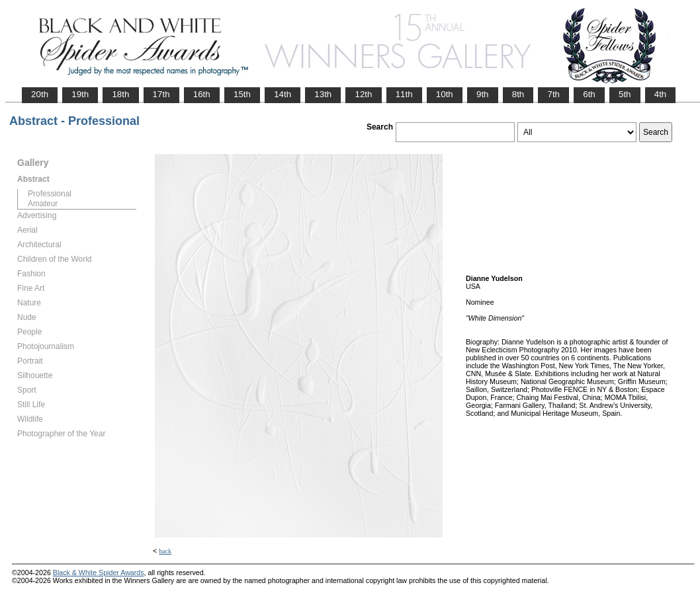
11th (404, 94)
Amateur (43, 204)
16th (202, 94)
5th (625, 94)
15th (242, 94)
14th (283, 94)
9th (483, 94)
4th (661, 94)
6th (589, 94)
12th (363, 94)
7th (553, 94)
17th (161, 94)
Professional (50, 194)
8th (518, 94)
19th (80, 94)
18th (120, 94)
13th (323, 94)
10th (445, 94)
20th (40, 94)
